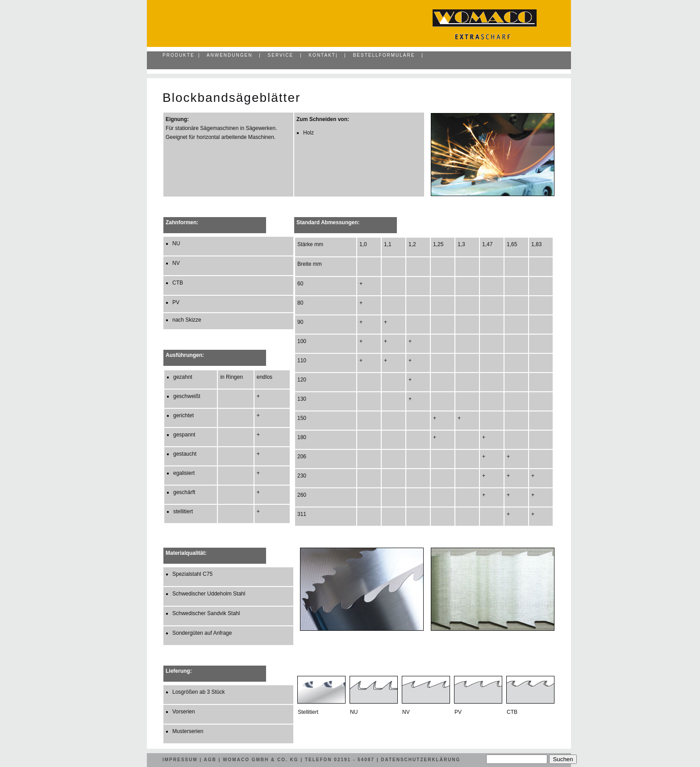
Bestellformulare (384, 55)
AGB (210, 760)
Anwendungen (230, 55)
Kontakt (322, 55)
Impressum (180, 760)
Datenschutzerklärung (421, 760)
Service (281, 55)
